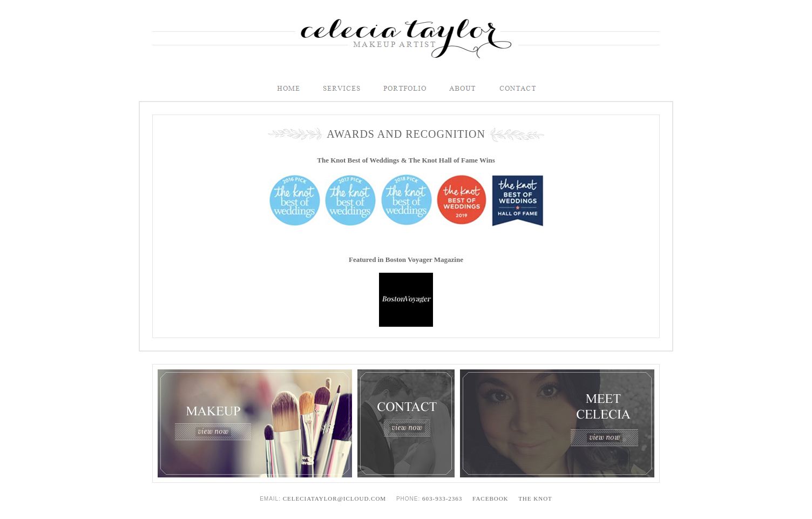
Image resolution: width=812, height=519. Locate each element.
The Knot (535, 498)
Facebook (490, 498)
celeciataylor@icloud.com (334, 498)
